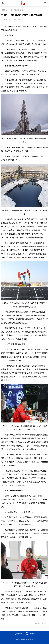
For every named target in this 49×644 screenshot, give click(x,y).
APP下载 (32, 634)
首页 (3, 10)
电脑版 (20, 634)
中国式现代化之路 (16, 10)
